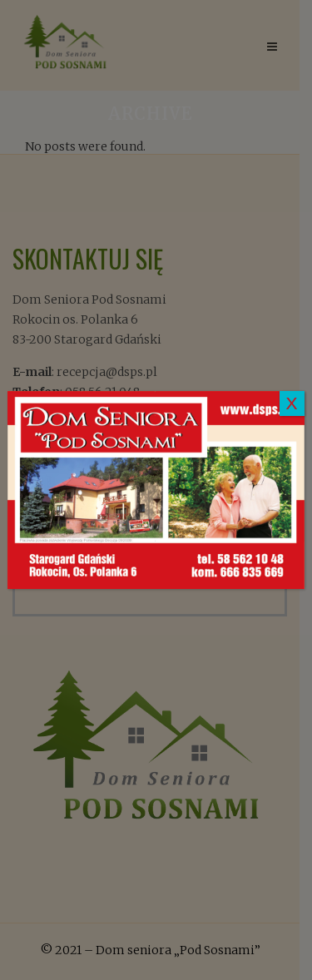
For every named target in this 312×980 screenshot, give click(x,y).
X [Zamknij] (292, 403)
